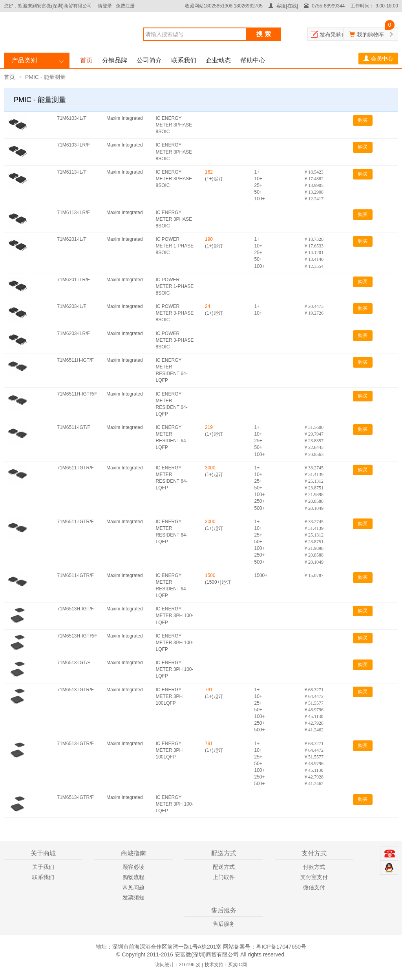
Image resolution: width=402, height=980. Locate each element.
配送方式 (224, 867)
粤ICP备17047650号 (281, 947)
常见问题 (133, 887)
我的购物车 (371, 35)
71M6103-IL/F (72, 118)
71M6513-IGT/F (74, 663)
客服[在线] (283, 6)
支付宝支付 (314, 877)
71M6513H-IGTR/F (77, 636)
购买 (363, 120)
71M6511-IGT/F (74, 427)
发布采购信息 (336, 35)
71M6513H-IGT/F (76, 609)
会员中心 (378, 59)
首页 (86, 60)
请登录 (105, 6)
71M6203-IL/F (72, 306)
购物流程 (133, 877)
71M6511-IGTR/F (76, 468)
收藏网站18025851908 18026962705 (224, 6)
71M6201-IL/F (72, 239)
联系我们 (184, 60)
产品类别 (24, 60)
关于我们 (43, 867)
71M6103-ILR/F (74, 145)
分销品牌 (115, 60)
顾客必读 (133, 867)
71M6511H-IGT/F (76, 360)
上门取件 (224, 877)
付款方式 (314, 867)
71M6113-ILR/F (74, 212)
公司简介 (149, 60)
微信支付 (314, 887)
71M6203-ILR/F (74, 333)
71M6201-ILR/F (74, 280)
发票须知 (133, 898)
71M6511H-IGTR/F (77, 394)
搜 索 (263, 34)
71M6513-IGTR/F (76, 690)
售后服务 (224, 924)
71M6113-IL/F (72, 172)
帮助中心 (253, 60)
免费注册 (125, 6)
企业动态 (218, 60)
